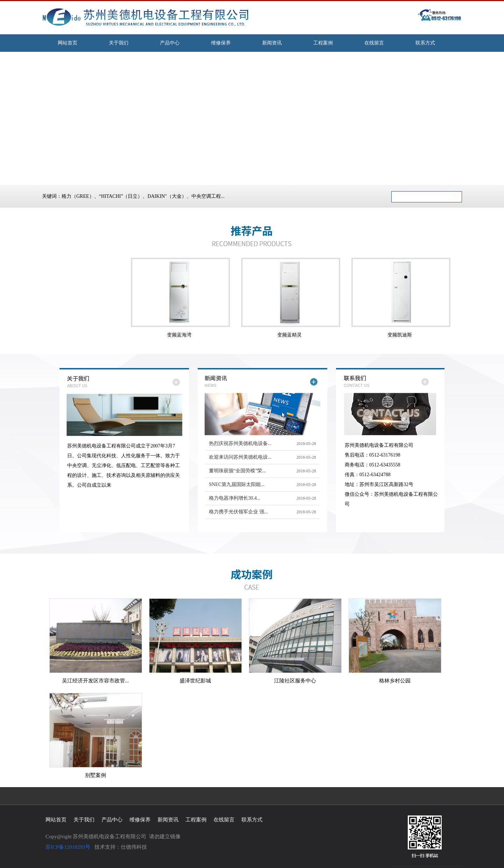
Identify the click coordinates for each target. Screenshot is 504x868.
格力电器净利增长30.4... (235, 498)
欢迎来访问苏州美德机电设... (240, 457)
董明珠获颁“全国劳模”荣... (237, 471)
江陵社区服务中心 (295, 681)
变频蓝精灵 (289, 335)
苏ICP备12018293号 (68, 847)
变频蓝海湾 (179, 335)
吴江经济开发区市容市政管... (95, 681)
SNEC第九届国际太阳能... (237, 484)
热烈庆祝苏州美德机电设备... (240, 443)
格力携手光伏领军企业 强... (238, 512)
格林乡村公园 (395, 681)
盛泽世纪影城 (195, 681)
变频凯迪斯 (400, 335)
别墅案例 (96, 775)
